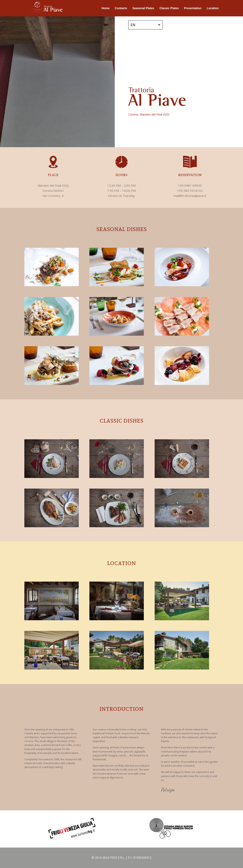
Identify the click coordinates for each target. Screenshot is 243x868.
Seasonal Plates (143, 8)
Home (105, 8)
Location (213, 8)
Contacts (121, 8)
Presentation (193, 8)
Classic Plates (169, 8)
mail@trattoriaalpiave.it (190, 196)
